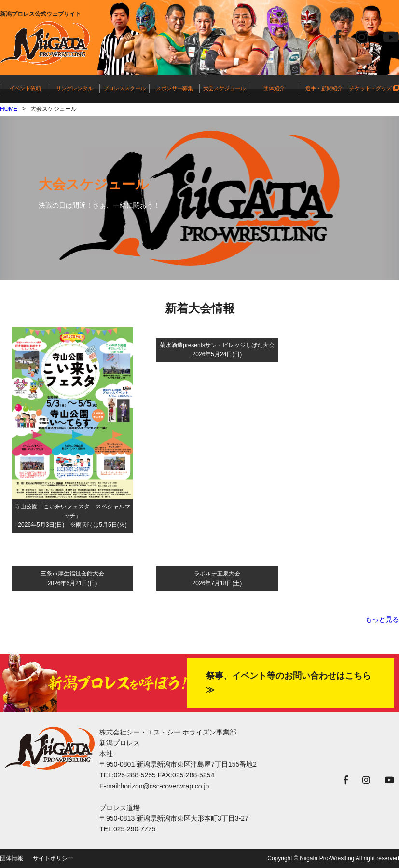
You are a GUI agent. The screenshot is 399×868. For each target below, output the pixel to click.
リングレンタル (75, 88)
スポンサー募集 (174, 88)
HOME (9, 109)
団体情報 (12, 858)
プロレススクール (124, 88)
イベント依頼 (25, 88)
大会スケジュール (224, 88)
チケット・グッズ (374, 88)
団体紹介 (274, 88)
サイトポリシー (53, 858)
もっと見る (382, 619)
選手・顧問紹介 (324, 88)
